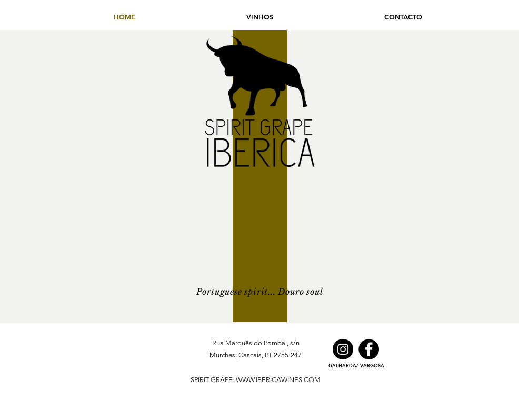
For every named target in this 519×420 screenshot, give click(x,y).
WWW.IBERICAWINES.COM (278, 380)
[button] (259, 17)
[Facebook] (369, 349)
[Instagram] (343, 349)
